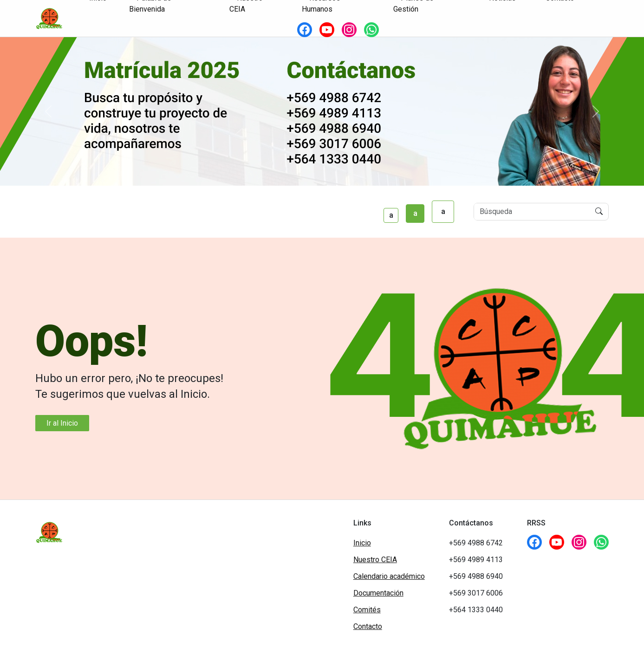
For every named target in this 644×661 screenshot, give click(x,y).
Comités (367, 610)
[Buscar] (532, 212)
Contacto (368, 626)
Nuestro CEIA (375, 560)
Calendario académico (389, 576)
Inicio (362, 543)
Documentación (378, 593)
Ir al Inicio (62, 423)
